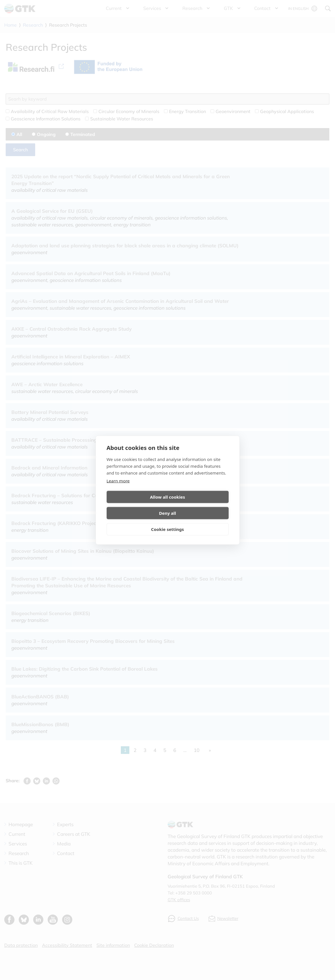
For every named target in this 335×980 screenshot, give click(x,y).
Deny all (199, 505)
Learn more (118, 489)
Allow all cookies (136, 505)
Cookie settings (168, 521)
